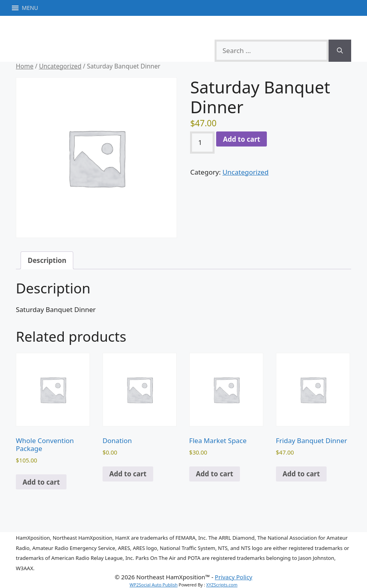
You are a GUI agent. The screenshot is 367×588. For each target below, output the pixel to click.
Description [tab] (47, 260)
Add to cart (241, 139)
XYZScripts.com (222, 585)
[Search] (340, 51)
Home (25, 66)
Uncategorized (60, 66)
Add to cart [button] (41, 482)
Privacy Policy (234, 577)
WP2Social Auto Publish (153, 585)
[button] (30, 8)
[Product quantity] (202, 143)
